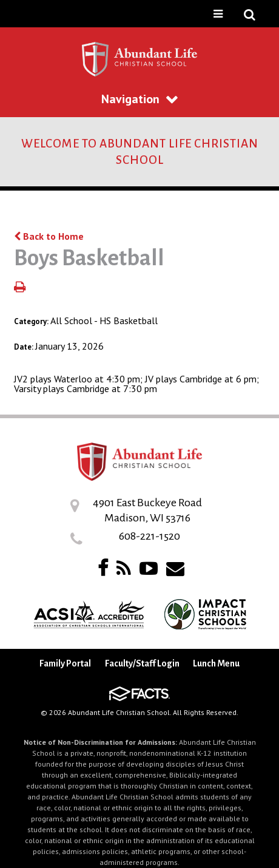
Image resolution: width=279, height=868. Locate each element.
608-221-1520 (150, 536)
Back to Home (49, 236)
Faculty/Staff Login (142, 663)
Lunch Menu (216, 663)
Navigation (139, 99)
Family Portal (65, 663)
